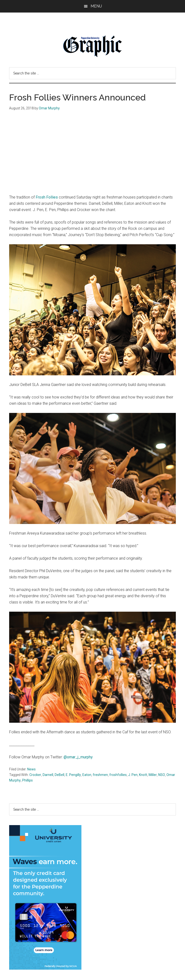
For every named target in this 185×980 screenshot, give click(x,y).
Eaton (87, 775)
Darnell (48, 775)
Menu (96, 6)
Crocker (35, 775)
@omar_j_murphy (78, 757)
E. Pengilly (73, 775)
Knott (143, 775)
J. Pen (133, 775)
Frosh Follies (47, 197)
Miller (153, 775)
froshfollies (118, 775)
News (31, 769)
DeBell (59, 775)
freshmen (100, 775)
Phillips (27, 780)
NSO (162, 775)
